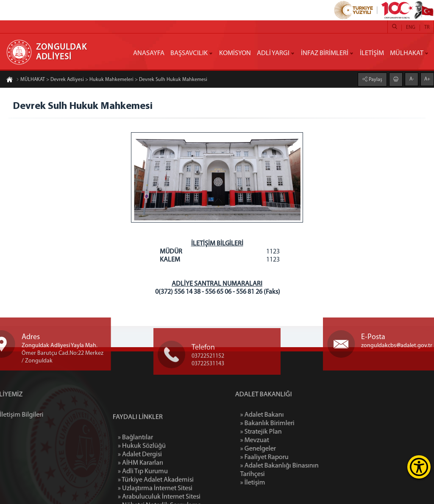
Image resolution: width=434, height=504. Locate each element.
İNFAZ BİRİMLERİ (325, 53)
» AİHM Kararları (140, 496)
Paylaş (375, 79)
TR (427, 28)
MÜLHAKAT (407, 53)
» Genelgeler (284, 449)
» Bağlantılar (135, 471)
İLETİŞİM (372, 53)
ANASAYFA (149, 53)
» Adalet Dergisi (140, 487)
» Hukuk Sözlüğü (142, 479)
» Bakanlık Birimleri (294, 423)
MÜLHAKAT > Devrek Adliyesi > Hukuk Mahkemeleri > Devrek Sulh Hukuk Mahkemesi (112, 80)
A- (412, 79)
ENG (411, 28)
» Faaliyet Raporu (291, 457)
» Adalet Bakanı (288, 415)
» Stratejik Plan (287, 432)
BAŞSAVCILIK (189, 53)
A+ (427, 79)
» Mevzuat (281, 440)
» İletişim (279, 483)
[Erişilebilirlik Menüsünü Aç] (419, 467)
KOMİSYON (235, 53)
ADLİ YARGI (273, 53)
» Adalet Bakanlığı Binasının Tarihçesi (306, 470)
